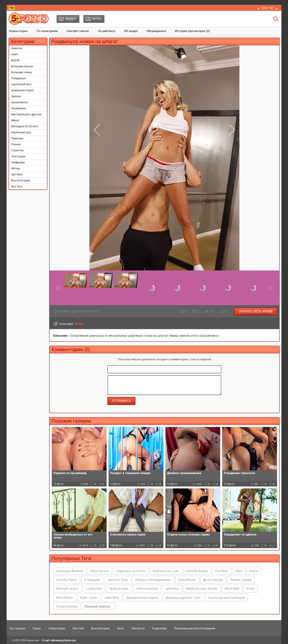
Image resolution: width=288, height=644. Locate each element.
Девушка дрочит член (183, 598)
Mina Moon (64, 598)
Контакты (138, 628)
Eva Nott (222, 571)
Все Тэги (17, 186)
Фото (121, 628)
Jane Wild (112, 598)
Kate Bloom (187, 580)
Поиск (37, 628)
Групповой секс (21, 84)
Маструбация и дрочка (26, 114)
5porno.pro (33, 640)
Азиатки (17, 48)
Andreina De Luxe (166, 571)
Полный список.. (98, 606)
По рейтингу (106, 31)
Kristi (251, 589)
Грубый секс (119, 589)
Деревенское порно (142, 598)
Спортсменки (67, 606)
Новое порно (18, 31)
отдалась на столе (131, 571)
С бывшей (92, 580)
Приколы (17, 138)
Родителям (159, 628)
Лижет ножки (241, 580)
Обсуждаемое (156, 31)
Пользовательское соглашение (194, 628)
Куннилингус (20, 102)
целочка (172, 589)
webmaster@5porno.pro (63, 640)
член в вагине (147, 589)
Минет (15, 120)
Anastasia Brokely (70, 571)
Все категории (20, 180)
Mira (239, 571)
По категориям (47, 31)
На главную (18, 628)
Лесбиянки (18, 108)
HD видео (131, 31)
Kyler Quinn (89, 598)
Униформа (18, 162)
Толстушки (18, 156)
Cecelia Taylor (66, 580)
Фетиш (16, 168)
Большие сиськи (22, 66)
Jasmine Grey (118, 580)
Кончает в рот (67, 589)
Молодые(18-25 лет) (24, 126)
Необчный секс (21, 132)
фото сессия (213, 580)
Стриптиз (17, 150)
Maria (254, 571)
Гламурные (18, 78)
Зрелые (16, 96)
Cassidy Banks (197, 571)
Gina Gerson (100, 571)
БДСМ (15, 60)
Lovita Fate (94, 589)
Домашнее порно (22, 90)
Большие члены (22, 72)
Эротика (17, 174)
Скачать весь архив (256, 311)
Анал (14, 54)
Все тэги (78, 628)
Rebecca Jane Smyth (201, 589)
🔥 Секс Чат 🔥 (267, 8)
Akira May (232, 589)
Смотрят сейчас (78, 31)
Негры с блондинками (153, 580)
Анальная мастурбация (226, 598)
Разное (16, 144)
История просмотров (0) (192, 31)
